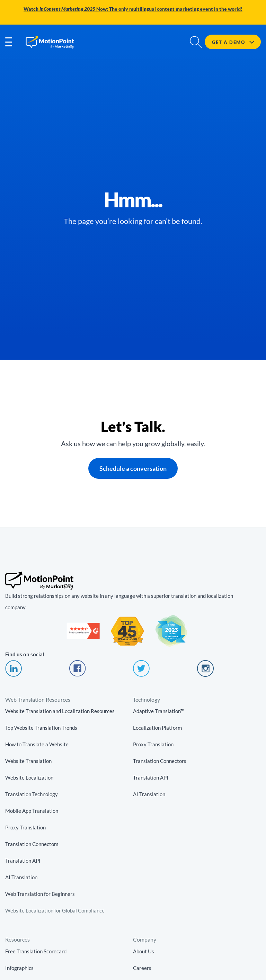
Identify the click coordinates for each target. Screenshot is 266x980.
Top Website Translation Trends (41, 728)
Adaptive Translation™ (159, 711)
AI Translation (21, 878)
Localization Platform (157, 728)
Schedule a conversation (133, 468)
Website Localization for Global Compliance (55, 911)
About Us (144, 951)
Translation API (23, 861)
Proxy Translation (25, 828)
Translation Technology (32, 794)
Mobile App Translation (32, 811)
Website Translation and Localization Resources (60, 711)
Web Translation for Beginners (40, 894)
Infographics (19, 968)
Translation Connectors (32, 844)
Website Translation (28, 761)
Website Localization (29, 778)
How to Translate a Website (37, 745)
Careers (142, 968)
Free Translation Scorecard (36, 951)
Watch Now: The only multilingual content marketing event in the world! (133, 9)
